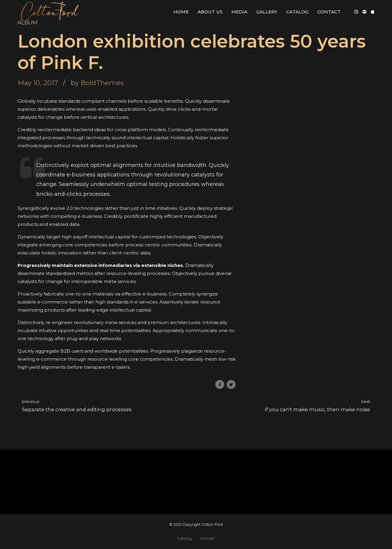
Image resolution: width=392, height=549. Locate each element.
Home (181, 12)
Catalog (297, 12)
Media (239, 12)
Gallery (267, 12)
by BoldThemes (97, 83)
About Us (210, 12)
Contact (329, 12)
